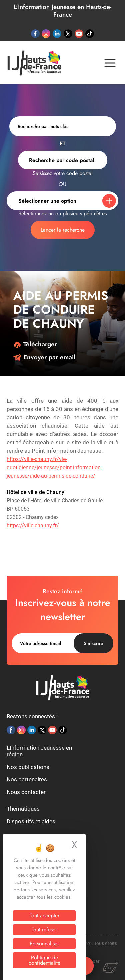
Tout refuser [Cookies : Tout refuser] (44, 930)
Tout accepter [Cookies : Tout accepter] (44, 916)
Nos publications (28, 767)
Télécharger (35, 344)
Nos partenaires (27, 779)
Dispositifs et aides (31, 821)
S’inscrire (93, 643)
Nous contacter (26, 792)
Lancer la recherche (63, 230)
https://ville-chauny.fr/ (33, 526)
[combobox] (63, 160)
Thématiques (23, 809)
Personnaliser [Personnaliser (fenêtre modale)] (44, 944)
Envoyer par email (44, 357)
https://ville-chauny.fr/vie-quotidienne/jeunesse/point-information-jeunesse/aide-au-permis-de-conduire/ (54, 467)
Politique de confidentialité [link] (44, 960)
